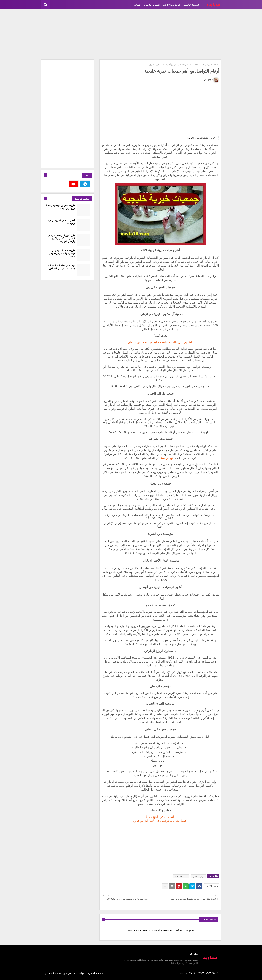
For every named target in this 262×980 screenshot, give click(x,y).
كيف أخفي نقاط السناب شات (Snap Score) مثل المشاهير (61, 267)
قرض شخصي (199, 876)
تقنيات (137, 5)
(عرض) (191, 138)
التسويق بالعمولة (151, 5)
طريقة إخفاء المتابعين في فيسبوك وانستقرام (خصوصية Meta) (61, 253)
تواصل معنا (78, 973)
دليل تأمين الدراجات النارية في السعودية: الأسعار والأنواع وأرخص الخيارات (61, 238)
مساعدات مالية (195, 64)
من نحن (67, 973)
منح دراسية (167, 458)
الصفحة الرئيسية (191, 5)
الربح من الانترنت (171, 5)
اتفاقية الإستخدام (53, 973)
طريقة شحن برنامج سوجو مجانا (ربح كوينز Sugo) (60, 207)
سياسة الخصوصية (94, 973)
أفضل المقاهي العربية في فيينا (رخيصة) (61, 222)
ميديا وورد (184, 972)
